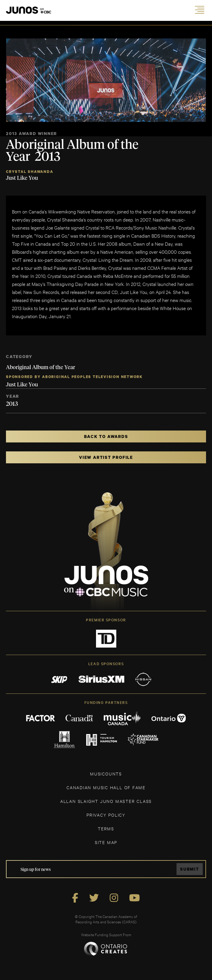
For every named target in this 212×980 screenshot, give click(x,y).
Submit (190, 869)
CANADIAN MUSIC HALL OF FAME (106, 787)
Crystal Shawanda (30, 172)
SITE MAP (106, 842)
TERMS (106, 828)
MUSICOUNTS (106, 774)
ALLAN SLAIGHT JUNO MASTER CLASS (106, 801)
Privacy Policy (106, 815)
